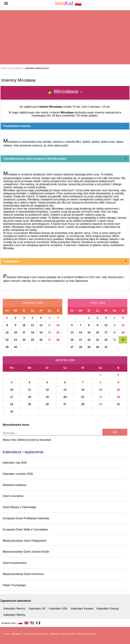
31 (106, 347)
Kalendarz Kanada (82, 609)
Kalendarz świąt (57, 634)
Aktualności (17, 634)
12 (41, 325)
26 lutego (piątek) (87, 116)
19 (41, 332)
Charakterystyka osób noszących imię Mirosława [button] (65, 159)
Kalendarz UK (37, 609)
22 (7, 340)
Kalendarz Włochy (14, 615)
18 (32, 332)
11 (32, 325)
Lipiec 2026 (98, 303)
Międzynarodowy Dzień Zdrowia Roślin (26, 552)
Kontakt (71, 634)
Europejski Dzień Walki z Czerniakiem (25, 530)
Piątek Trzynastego (14, 585)
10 (24, 325)
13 (49, 325)
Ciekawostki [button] (65, 261)
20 (49, 332)
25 (32, 340)
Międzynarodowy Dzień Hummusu (23, 574)
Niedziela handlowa (14, 485)
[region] (65, 37)
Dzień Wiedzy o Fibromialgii (19, 507)
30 (16, 347)
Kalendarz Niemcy (14, 609)
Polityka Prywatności (86, 634)
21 (58, 332)
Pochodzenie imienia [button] (65, 126)
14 (58, 325)
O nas (7, 634)
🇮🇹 (38, 623)
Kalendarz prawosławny (36, 634)
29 (7, 347)
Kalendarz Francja (108, 609)
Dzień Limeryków (13, 496)
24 (24, 340)
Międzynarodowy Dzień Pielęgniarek (25, 541)
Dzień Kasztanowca (15, 563)
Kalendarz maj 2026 (15, 463)
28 (58, 340)
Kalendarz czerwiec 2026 (18, 474)
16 (16, 332)
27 (49, 340)
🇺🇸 (32, 623)
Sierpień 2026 (65, 360)
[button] (6, 3)
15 (7, 332)
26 (41, 340)
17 (24, 332)
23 (16, 340)
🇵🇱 (68, 3)
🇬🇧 (26, 623)
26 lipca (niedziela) (63, 116)
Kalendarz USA (58, 609)
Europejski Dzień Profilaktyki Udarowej (26, 518)
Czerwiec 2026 (32, 303)
